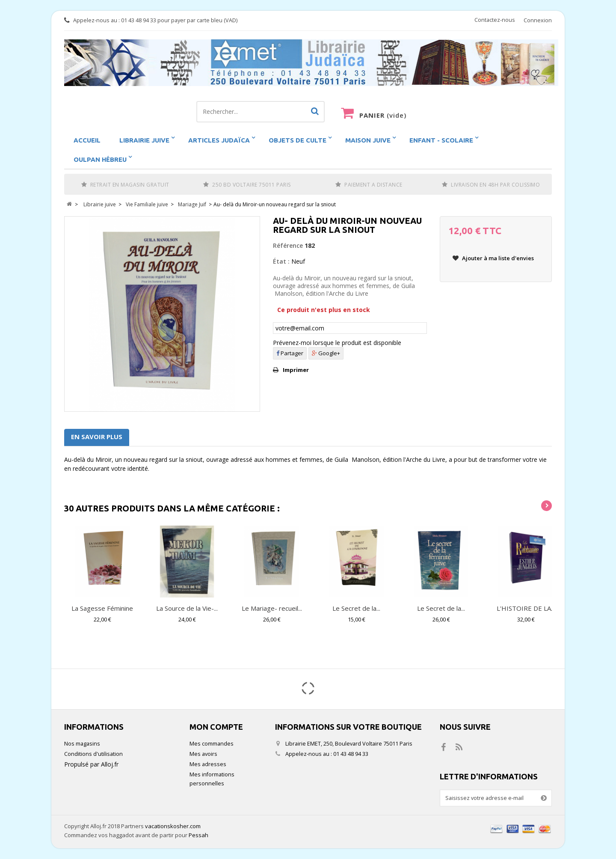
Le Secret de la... (356, 608)
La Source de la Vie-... (187, 608)
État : (281, 261)
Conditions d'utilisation (93, 754)
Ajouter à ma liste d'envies (497, 258)
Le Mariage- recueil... (272, 608)
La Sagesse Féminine (102, 608)
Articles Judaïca (219, 140)
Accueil (87, 140)
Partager (290, 353)
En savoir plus (97, 437)
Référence (288, 245)
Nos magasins (82, 744)
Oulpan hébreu (100, 159)
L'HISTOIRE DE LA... (526, 608)
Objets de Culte (298, 140)
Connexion (538, 20)
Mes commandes (212, 744)
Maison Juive (368, 140)
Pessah (198, 835)
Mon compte (216, 727)
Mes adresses (208, 764)
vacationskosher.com (173, 826)
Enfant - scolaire (441, 140)
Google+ (326, 353)
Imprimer (296, 370)
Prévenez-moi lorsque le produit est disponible (337, 343)
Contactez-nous (495, 20)
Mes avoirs (203, 754)
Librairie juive (144, 140)
